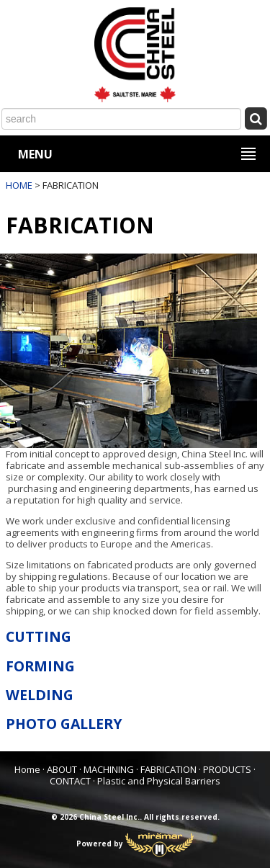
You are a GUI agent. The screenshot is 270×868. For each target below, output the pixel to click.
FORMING (40, 666)
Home (27, 769)
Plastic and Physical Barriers (159, 781)
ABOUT (62, 769)
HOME (19, 185)
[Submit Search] (256, 118)
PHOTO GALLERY (64, 724)
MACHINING (109, 769)
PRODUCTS (227, 769)
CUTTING (39, 636)
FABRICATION (168, 769)
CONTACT (70, 781)
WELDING (40, 695)
